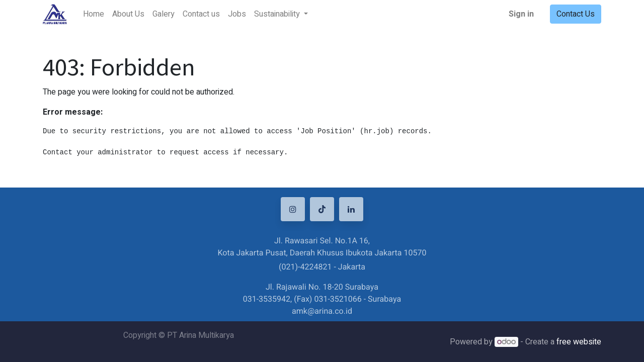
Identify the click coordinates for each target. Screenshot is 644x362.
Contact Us (576, 14)
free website (579, 342)
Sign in (521, 14)
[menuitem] (94, 14)
